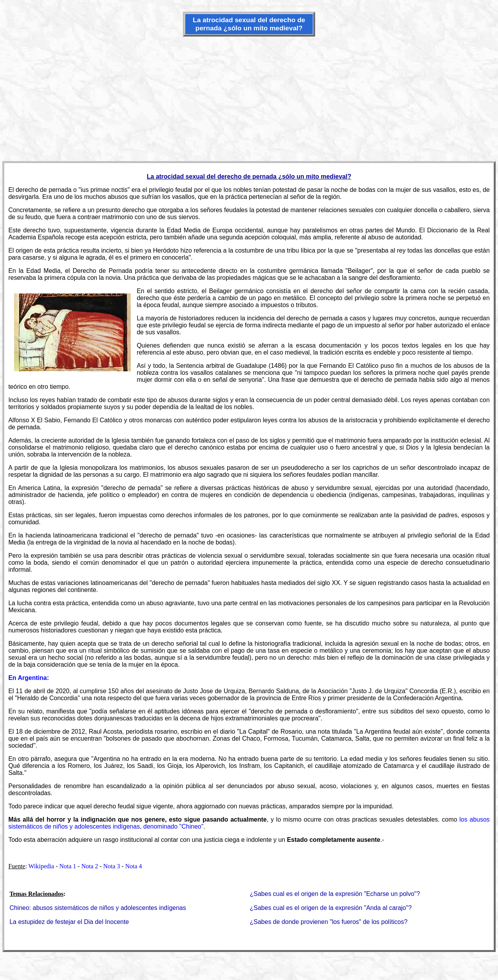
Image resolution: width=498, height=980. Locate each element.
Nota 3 (111, 866)
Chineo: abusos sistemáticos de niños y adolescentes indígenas (98, 908)
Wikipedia (41, 866)
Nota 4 (134, 866)
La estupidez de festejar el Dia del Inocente (69, 922)
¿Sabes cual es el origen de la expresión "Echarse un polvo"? (335, 894)
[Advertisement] (249, 98)
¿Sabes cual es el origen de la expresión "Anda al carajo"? (331, 908)
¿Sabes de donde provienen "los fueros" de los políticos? (329, 922)
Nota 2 (90, 866)
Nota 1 (68, 866)
